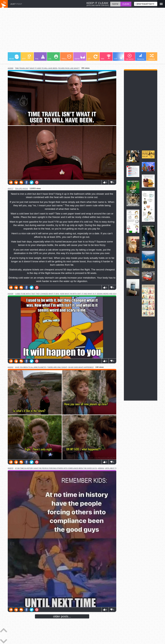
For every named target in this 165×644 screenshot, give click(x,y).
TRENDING (141, 57)
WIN (106, 57)
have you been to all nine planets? (31, 367)
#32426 (11, 294)
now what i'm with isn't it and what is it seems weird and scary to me (92, 294)
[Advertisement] (82, 31)
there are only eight (57, 367)
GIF (93, 57)
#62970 (11, 468)
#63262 (11, 367)
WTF (26, 57)
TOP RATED (130, 57)
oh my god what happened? (81, 367)
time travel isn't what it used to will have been (36, 68)
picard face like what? (69, 68)
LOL (53, 57)
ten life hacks (21, 189)
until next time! (112, 468)
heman (101, 468)
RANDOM (152, 57)
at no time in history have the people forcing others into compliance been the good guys (56, 468)
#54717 (11, 189)
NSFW (80, 57)
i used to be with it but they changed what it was (37, 294)
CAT (119, 57)
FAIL (40, 57)
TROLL (66, 57)
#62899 (11, 68)
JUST (16, 4)
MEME (14, 57)
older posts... (62, 616)
